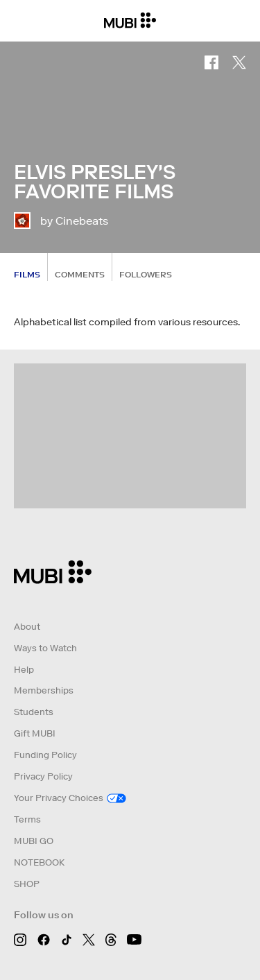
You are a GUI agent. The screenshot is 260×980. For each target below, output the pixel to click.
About (27, 627)
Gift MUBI (35, 733)
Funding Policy (45, 755)
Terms (27, 819)
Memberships (44, 690)
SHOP (27, 884)
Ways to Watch (45, 648)
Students (34, 712)
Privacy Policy (43, 776)
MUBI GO (34, 841)
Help (24, 670)
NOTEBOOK (39, 862)
